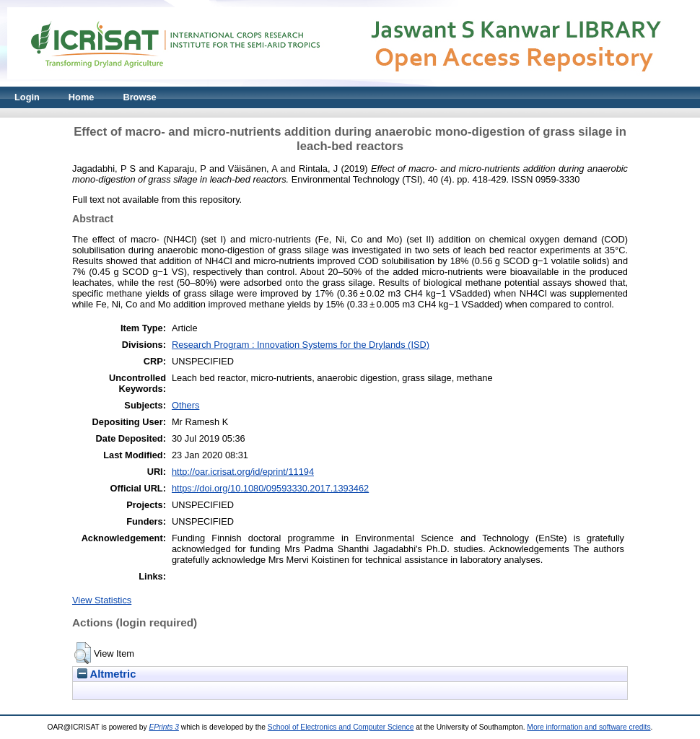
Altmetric (106, 674)
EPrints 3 (164, 727)
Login (27, 97)
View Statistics (102, 600)
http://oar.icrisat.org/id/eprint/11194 (243, 472)
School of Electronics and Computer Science (341, 727)
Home (82, 97)
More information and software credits (589, 727)
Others (185, 405)
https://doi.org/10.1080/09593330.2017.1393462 (270, 488)
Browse (139, 97)
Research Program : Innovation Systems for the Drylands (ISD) (301, 345)
